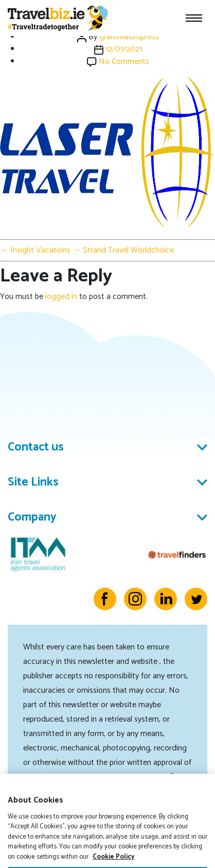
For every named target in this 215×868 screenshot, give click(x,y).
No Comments (124, 62)
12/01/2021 (124, 49)
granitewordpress (129, 37)
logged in (61, 297)
